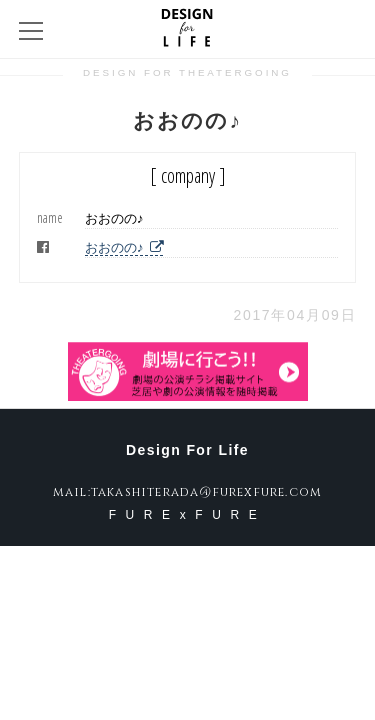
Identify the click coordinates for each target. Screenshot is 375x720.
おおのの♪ (124, 247)
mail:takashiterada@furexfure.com (187, 492)
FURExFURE (188, 515)
